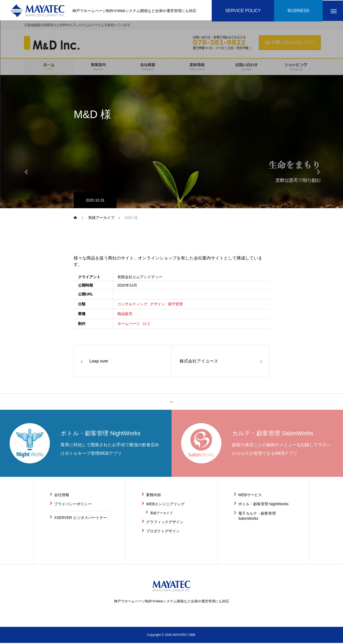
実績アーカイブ (161, 514)
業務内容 (154, 496)
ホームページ (129, 325)
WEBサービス (250, 496)
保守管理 (175, 305)
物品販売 (125, 315)
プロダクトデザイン (163, 532)
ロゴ (146, 325)
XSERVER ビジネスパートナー (81, 519)
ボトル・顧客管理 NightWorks (263, 505)
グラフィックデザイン (165, 523)
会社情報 (62, 496)
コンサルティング (132, 305)
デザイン (158, 305)
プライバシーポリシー (73, 505)
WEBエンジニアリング (165, 505)
